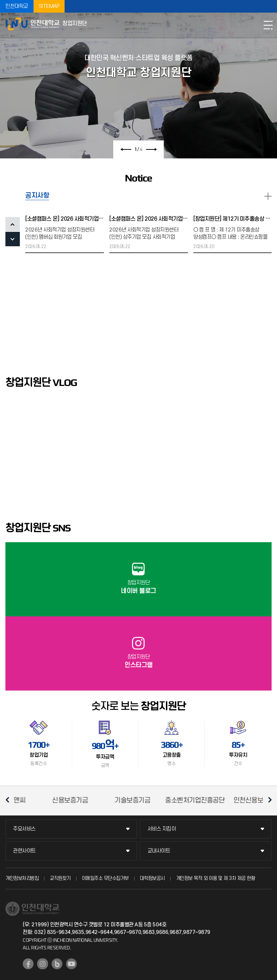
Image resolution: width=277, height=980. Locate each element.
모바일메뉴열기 (268, 25)
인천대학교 (17, 6)
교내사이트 (159, 851)
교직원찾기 (60, 878)
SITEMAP (49, 6)
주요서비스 (24, 829)
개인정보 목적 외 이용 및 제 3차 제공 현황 (216, 878)
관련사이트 (24, 851)
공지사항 (37, 196)
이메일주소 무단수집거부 (105, 878)
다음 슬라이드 (152, 149)
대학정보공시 (152, 878)
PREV (13, 224)
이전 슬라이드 (125, 149)
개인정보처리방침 (22, 878)
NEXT (13, 239)
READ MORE (268, 196)
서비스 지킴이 (162, 829)
